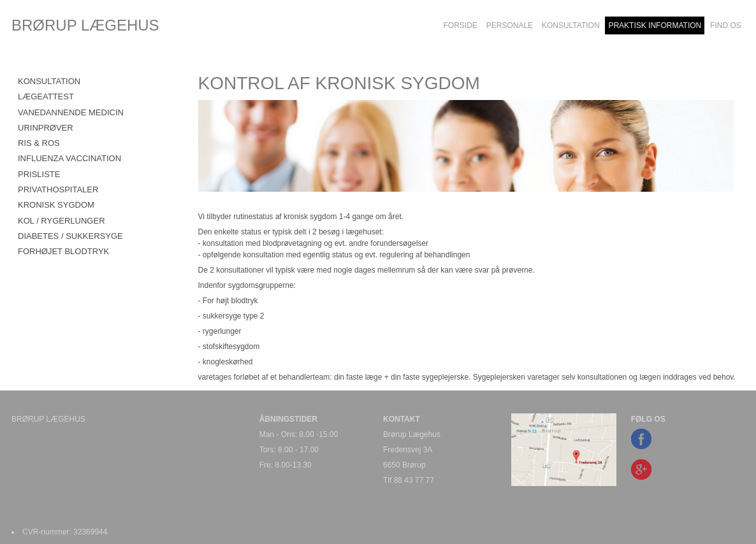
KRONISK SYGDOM (56, 205)
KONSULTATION (49, 81)
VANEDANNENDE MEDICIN (71, 112)
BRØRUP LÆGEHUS (85, 25)
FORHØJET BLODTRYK (63, 251)
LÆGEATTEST (46, 97)
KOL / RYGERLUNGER (62, 221)
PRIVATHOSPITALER (58, 190)
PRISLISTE (39, 174)
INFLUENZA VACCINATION (69, 158)
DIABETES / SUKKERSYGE (70, 236)
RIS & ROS (39, 143)
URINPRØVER (46, 128)
